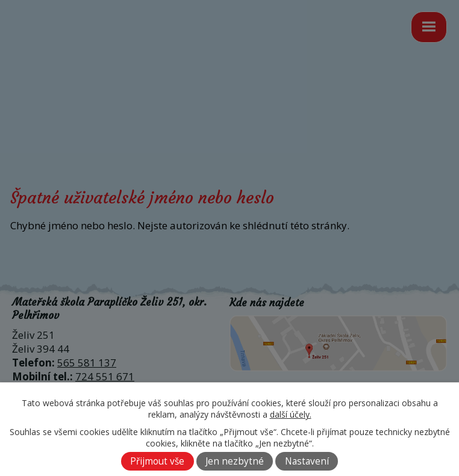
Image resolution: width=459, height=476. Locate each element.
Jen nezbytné (235, 461)
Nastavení (307, 461)
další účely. (291, 414)
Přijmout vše (157, 461)
